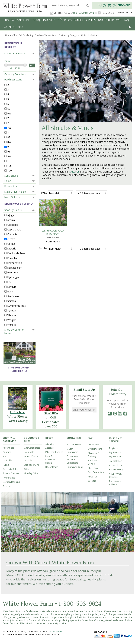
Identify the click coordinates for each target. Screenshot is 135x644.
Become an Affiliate (115, 483)
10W (10, 171)
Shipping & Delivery (94, 455)
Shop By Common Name (15, 331)
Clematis (12, 234)
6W (9, 113)
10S (9, 166)
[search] (67, 5)
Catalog (9, 27)
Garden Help (106, 20)
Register (114, 448)
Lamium (12, 287)
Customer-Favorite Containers (72, 459)
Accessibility (115, 465)
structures (74, 172)
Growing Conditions (15, 74)
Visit (119, 20)
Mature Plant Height (15, 192)
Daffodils (7, 460)
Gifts (26, 469)
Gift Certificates (60, 13)
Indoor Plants (31, 456)
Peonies (7, 452)
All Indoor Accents (50, 446)
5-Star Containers (72, 450)
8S (9, 137)
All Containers (74, 444)
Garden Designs (11, 482)
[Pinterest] (115, 414)
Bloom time (11, 186)
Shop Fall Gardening (17, 20)
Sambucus (13, 296)
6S (9, 109)
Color (7, 181)
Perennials (8, 448)
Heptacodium (15, 268)
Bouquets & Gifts (44, 20)
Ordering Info (95, 449)
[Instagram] (125, 414)
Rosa (10, 291)
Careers (92, 481)
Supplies (91, 20)
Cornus (11, 244)
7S (9, 123)
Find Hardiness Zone (84, 13)
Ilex (9, 282)
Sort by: (43, 193)
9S (9, 151)
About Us (93, 477)
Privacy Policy (116, 469)
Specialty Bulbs (11, 469)
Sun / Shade (11, 176)
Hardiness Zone (13, 79)
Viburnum (13, 315)
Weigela (12, 320)
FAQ (126, 20)
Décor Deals (52, 467)
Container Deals (75, 467)
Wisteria (12, 325)
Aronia (11, 220)
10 (9, 161)
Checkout (124, 5)
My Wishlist (115, 457)
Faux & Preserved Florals (51, 459)
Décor (62, 20)
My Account (115, 452)
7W (9, 128)
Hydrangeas (9, 478)
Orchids (28, 460)
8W (9, 142)
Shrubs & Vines (11, 473)
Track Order (115, 461)
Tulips (6, 465)
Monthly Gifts (31, 473)
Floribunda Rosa (16, 253)
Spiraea (12, 301)
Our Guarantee (96, 472)
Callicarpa (13, 225)
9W (9, 156)
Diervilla (12, 248)
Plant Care (93, 468)
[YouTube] (120, 414)
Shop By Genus (13, 210)
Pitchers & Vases (54, 452)
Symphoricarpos (17, 306)
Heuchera (13, 272)
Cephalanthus (15, 229)
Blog (21, 27)
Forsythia (12, 258)
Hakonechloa (15, 263)
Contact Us (94, 444)
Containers (76, 20)
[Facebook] (110, 414)
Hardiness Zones (93, 462)
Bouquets (29, 452)
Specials (7, 486)
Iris (4, 456)
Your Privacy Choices (115, 475)
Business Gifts (32, 465)
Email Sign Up (107, 13)
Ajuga (11, 215)
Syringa (12, 310)
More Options (12, 197)
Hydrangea (13, 277)
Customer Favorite (15, 53)
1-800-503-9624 (80, 604)
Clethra (11, 239)
